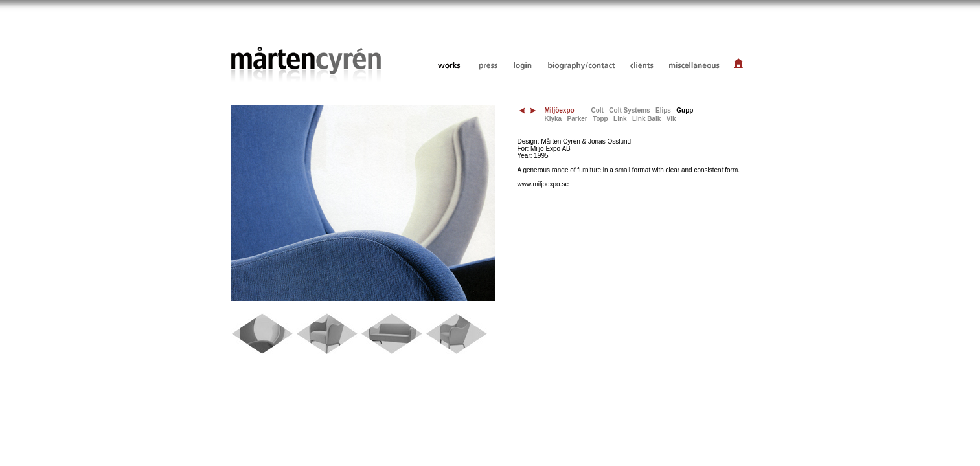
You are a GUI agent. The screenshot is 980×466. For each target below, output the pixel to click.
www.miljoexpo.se (543, 184)
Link (620, 119)
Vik (671, 119)
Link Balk (646, 119)
